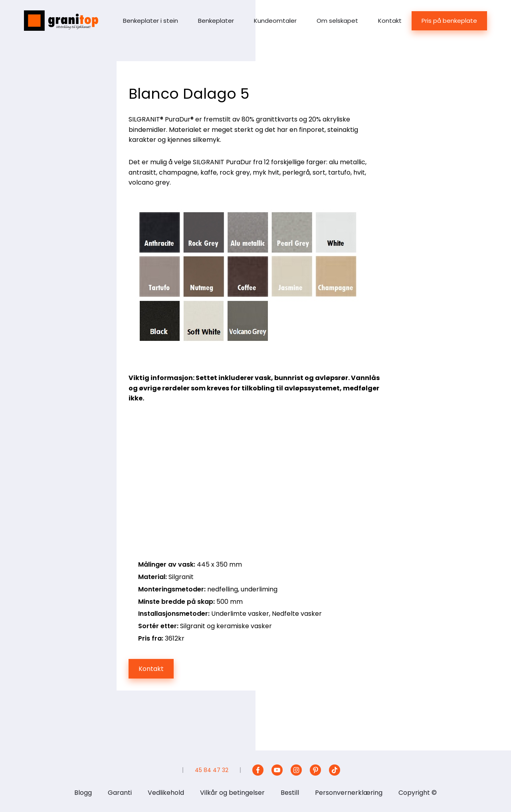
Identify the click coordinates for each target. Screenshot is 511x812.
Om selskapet (337, 21)
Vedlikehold (166, 793)
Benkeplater (216, 21)
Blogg (83, 793)
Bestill (290, 793)
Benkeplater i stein (151, 21)
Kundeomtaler (275, 21)
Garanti (120, 793)
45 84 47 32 (212, 770)
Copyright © (418, 793)
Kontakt (390, 21)
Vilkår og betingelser (232, 793)
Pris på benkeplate (449, 21)
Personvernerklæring (349, 793)
